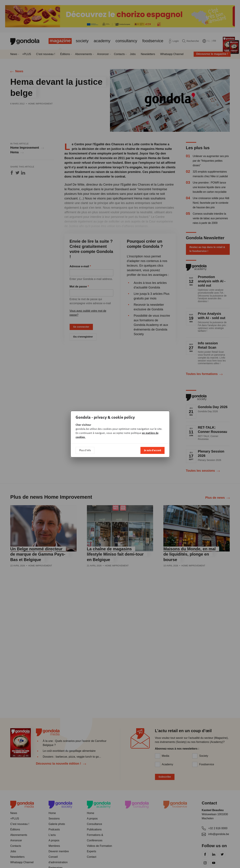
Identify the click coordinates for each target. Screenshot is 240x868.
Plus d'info (85, 450)
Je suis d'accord (153, 450)
